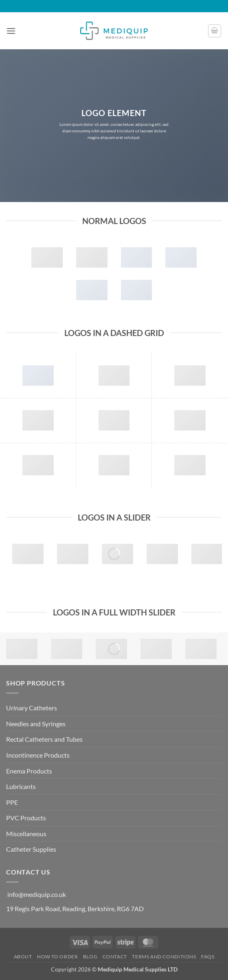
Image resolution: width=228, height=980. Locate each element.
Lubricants (21, 786)
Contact (115, 957)
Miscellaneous (26, 834)
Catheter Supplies (31, 849)
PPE (12, 802)
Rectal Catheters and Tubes (44, 739)
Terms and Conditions (164, 957)
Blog (90, 957)
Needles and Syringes (36, 724)
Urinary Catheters (32, 708)
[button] (11, 31)
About (23, 957)
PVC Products (26, 818)
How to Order (57, 957)
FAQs (208, 957)
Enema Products (29, 771)
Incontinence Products (38, 755)
